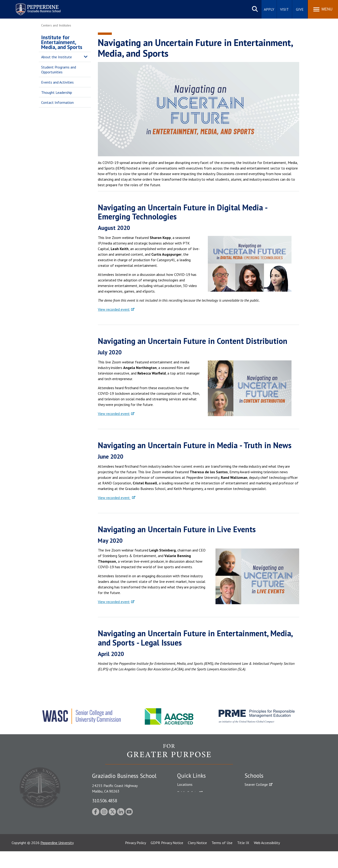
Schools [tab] (254, 776)
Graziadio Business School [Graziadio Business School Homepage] (265, 801)
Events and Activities (57, 82)
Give (300, 9)
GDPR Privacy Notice (167, 859)
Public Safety (187, 793)
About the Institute (56, 57)
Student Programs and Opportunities (59, 70)
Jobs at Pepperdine (192, 817)
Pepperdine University (57, 859)
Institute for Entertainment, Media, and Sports (62, 42)
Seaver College (256, 784)
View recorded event (114, 309)
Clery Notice (197, 859)
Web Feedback (188, 841)
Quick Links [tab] (191, 776)
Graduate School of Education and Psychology (281, 809)
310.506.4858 (105, 801)
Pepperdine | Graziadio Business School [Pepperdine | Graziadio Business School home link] (32, 6)
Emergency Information (196, 809)
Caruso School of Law (262, 793)
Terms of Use (222, 859)
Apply (269, 9)
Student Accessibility (193, 801)
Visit (284, 9)
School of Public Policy (262, 822)
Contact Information (57, 102)
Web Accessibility (267, 859)
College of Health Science (265, 830)
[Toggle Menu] (323, 9)
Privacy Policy (136, 859)
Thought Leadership (57, 92)
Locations (185, 784)
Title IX (243, 859)
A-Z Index (185, 833)
